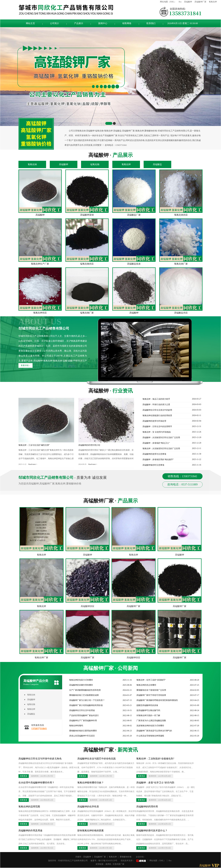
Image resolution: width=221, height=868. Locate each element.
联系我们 (151, 23)
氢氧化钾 (213, 2)
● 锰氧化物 (30, 704)
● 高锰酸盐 (30, 714)
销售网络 (127, 23)
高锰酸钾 (188, 2)
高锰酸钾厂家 (200, 2)
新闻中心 (103, 23)
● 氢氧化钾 (30, 709)
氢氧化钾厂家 (41, 658)
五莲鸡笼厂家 (118, 864)
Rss (180, 2)
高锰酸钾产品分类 (41, 682)
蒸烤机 (108, 864)
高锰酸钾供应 (88, 606)
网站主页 (30, 23)
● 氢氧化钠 (30, 695)
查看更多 (24, 776)
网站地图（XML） (168, 2)
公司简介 (55, 23)
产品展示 (79, 23)
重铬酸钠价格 (126, 857)
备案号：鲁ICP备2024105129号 (104, 861)
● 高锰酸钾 (30, 700)
